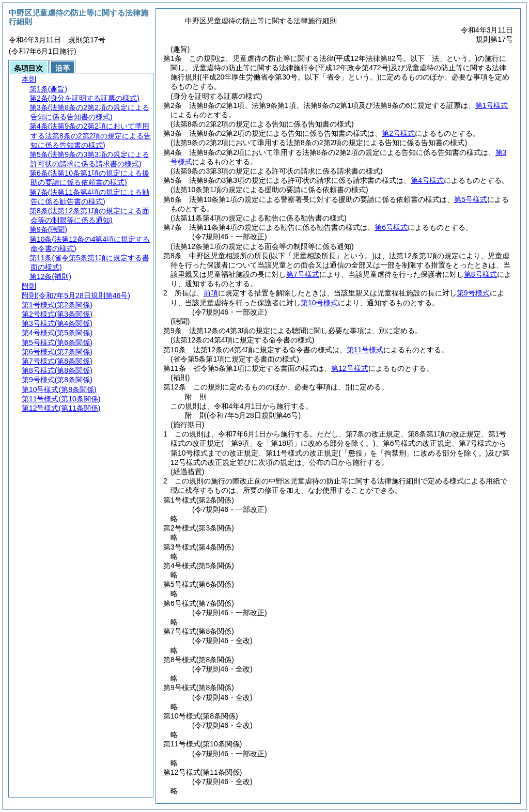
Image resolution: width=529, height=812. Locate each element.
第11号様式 (365, 350)
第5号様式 (471, 199)
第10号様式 (319, 303)
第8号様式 (480, 274)
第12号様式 (350, 368)
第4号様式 (427, 180)
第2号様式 (398, 133)
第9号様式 (473, 293)
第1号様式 (492, 105)
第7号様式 (303, 274)
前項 (211, 293)
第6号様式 (391, 227)
